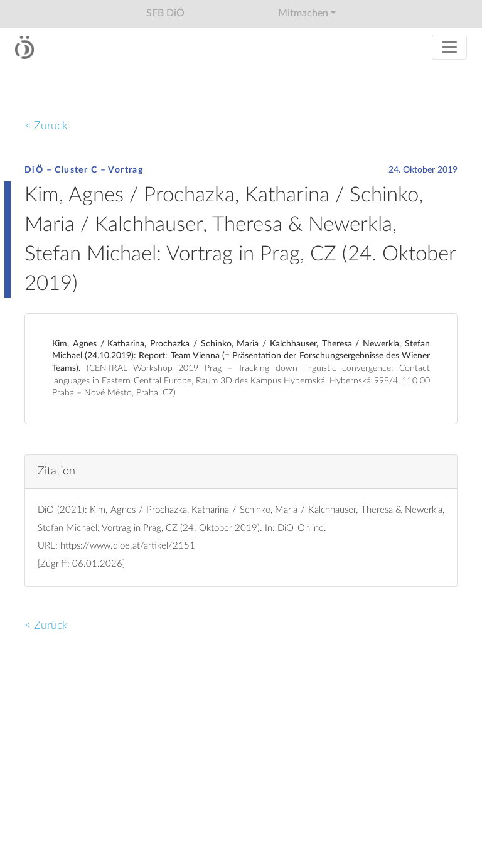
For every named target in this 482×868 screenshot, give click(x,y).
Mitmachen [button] (303, 13)
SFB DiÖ (165, 13)
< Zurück (46, 126)
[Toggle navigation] (449, 47)
